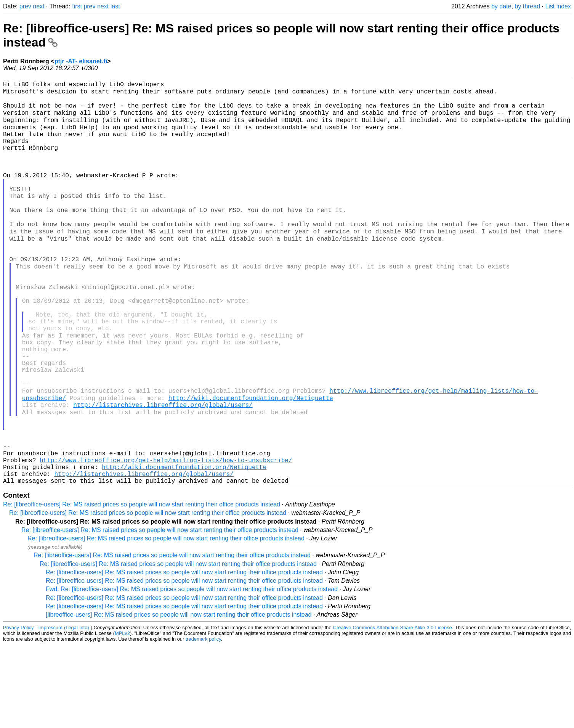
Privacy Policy (18, 711)
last (115, 6)
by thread (527, 6)
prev (25, 6)
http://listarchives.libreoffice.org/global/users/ (163, 471)
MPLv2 (122, 716)
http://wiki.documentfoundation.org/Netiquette (251, 463)
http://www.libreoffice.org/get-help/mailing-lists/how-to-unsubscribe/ (166, 538)
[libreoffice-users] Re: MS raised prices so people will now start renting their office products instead (179, 698)
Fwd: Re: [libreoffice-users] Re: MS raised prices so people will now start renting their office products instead (192, 672)
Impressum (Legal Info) (63, 711)
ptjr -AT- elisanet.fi (81, 61)
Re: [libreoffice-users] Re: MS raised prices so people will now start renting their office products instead (142, 587)
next (38, 6)
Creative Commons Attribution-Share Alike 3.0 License (393, 711)
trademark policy (203, 722)
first (77, 6)
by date (501, 6)
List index (558, 6)
